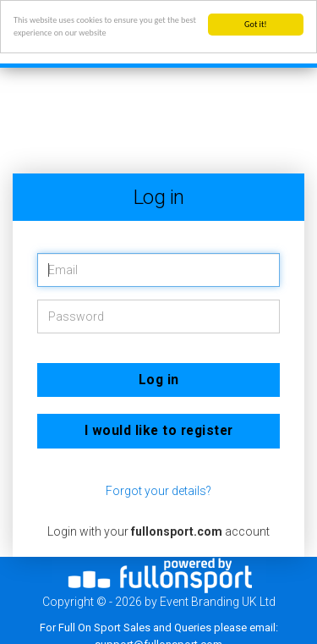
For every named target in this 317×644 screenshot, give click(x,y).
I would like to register (159, 430)
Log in (159, 380)
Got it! (256, 24)
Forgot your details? (158, 491)
